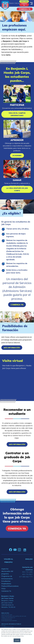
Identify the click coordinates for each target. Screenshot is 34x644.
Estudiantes (6, 581)
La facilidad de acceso (7, 619)
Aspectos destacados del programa (7, 571)
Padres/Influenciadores (9, 586)
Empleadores (6, 584)
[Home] (5, 5)
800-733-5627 (27, 574)
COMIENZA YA (25, 9)
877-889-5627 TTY (26, 577)
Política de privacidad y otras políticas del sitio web (14, 616)
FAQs (3, 589)
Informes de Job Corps (7, 615)
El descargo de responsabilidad (9, 621)
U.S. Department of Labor (8, 627)
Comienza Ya (24, 4)
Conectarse (24, 1)
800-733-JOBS (27, 572)
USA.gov (3, 625)
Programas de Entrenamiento (7, 577)
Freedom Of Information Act (8, 618)
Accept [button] (17, 640)
